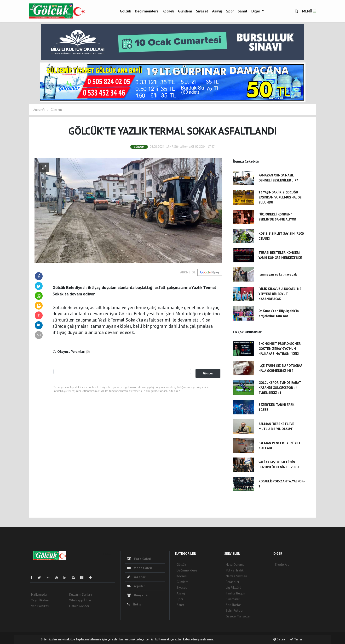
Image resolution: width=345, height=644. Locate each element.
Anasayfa (40, 110)
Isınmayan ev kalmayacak (278, 274)
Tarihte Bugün (235, 593)
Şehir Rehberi (235, 610)
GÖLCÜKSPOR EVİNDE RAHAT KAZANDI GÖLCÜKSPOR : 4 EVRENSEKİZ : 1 (280, 388)
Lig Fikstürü (233, 588)
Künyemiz (138, 595)
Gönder (208, 373)
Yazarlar (136, 577)
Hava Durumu (235, 565)
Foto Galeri (139, 559)
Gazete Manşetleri (239, 616)
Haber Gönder (79, 606)
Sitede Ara (282, 565)
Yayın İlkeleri (40, 600)
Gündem (185, 11)
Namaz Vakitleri (236, 576)
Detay (279, 639)
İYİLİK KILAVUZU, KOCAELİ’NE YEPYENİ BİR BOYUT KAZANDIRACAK (280, 294)
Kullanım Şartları (80, 594)
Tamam (297, 639)
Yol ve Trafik (235, 570)
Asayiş (217, 11)
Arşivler (136, 586)
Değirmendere (147, 11)
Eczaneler (233, 582)
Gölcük (125, 11)
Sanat (243, 11)
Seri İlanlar (233, 605)
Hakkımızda (39, 594)
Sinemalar (233, 599)
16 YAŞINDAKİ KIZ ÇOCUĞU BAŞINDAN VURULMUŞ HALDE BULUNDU (280, 197)
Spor (230, 11)
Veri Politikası (40, 606)
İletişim (136, 604)
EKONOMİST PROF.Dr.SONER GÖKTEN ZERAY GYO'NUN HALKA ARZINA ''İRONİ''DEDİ (280, 349)
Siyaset (202, 11)
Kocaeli (168, 11)
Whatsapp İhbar (80, 600)
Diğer (256, 11)
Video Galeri (140, 568)
